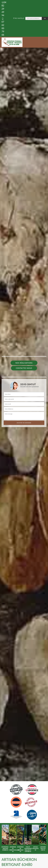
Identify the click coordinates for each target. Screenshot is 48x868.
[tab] (24, 434)
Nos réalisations (24, 363)
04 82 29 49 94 (4, 9)
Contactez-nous (24, 368)
